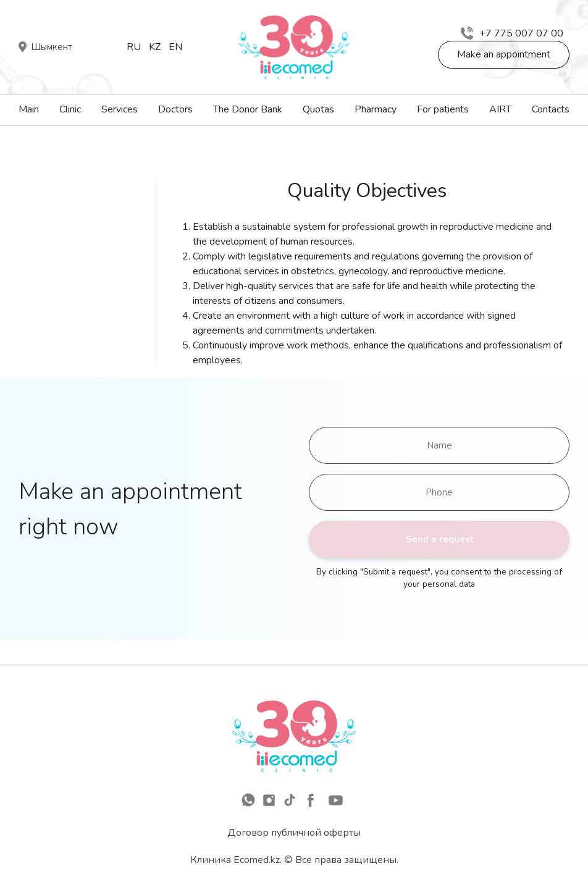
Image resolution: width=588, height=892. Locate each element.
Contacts (551, 109)
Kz (155, 47)
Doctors (175, 109)
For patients (443, 109)
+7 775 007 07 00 (512, 33)
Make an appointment (504, 54)
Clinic (70, 109)
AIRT (500, 109)
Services (120, 109)
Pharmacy (376, 109)
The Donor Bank (248, 109)
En (175, 47)
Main (29, 109)
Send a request (439, 539)
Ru (134, 47)
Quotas (318, 109)
